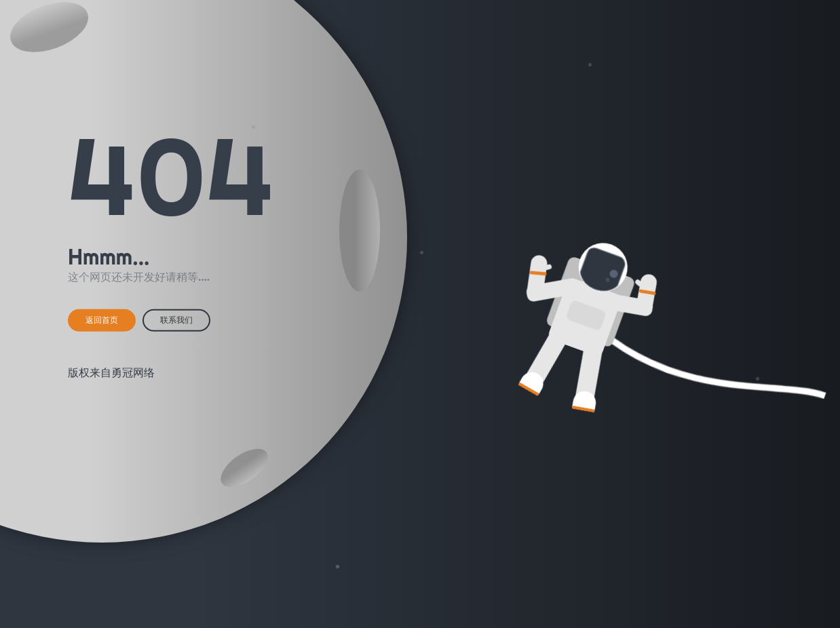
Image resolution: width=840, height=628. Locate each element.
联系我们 (176, 320)
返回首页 (102, 320)
